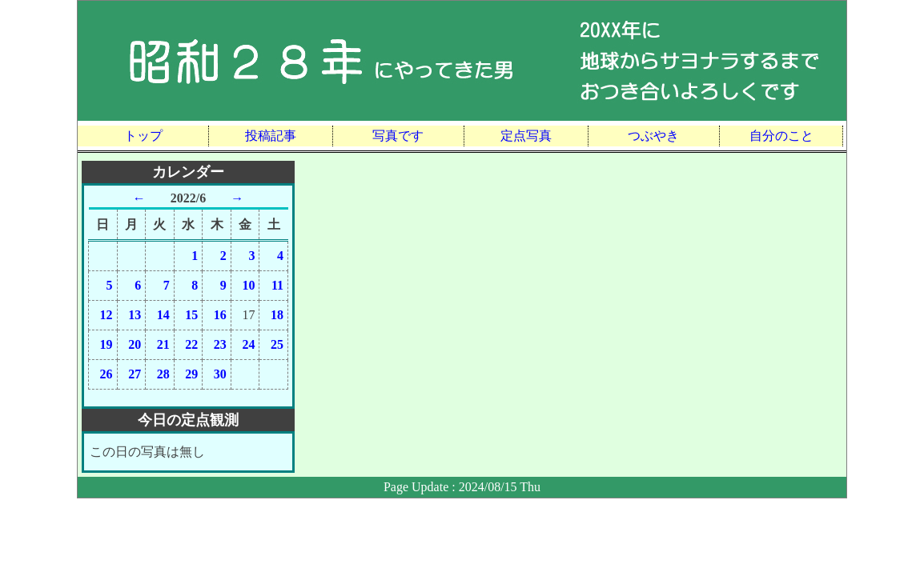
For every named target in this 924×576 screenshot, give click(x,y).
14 (163, 315)
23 (220, 344)
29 (191, 374)
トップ (143, 136)
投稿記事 (271, 136)
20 (135, 344)
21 (163, 344)
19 (106, 344)
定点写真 (526, 136)
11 (277, 285)
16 (220, 315)
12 (106, 315)
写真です (398, 136)
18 (277, 315)
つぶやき (653, 136)
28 (163, 374)
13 (135, 315)
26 (106, 374)
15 (191, 315)
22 (191, 344)
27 (135, 374)
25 (277, 344)
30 (220, 374)
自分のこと (781, 136)
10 (248, 285)
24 (248, 344)
